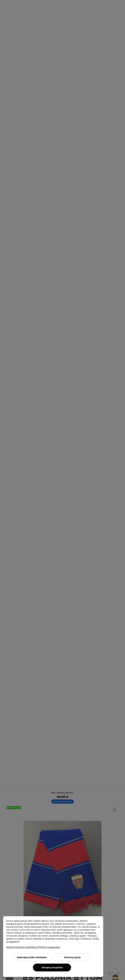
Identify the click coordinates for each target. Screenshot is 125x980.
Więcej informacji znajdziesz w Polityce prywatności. (33, 947)
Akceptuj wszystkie (52, 967)
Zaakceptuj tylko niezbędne (32, 957)
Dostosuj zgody (72, 957)
